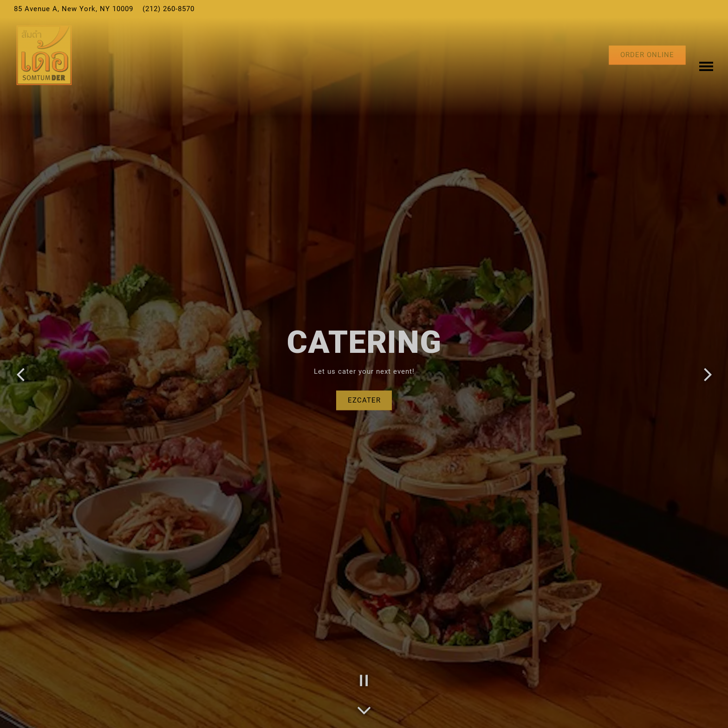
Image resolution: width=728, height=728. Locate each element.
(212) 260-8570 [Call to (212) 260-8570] (169, 9)
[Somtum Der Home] (44, 55)
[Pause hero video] (364, 681)
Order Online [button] (647, 55)
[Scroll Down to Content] (364, 708)
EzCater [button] (364, 400)
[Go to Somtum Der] (74, 9)
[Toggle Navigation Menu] (706, 55)
